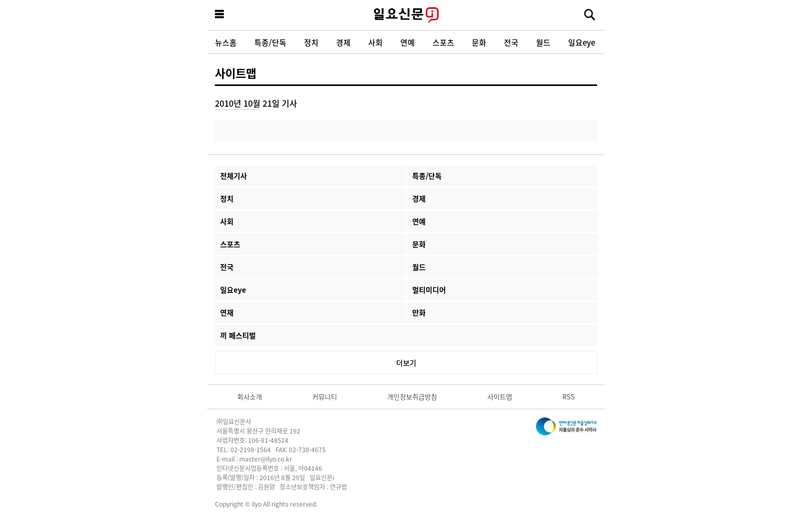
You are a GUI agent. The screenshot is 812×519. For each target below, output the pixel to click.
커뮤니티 (325, 397)
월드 (543, 42)
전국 (511, 42)
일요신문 (406, 15)
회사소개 (250, 397)
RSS (569, 397)
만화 (419, 312)
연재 (227, 312)
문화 (479, 42)
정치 (311, 42)
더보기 (406, 363)
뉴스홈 (226, 42)
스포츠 (443, 42)
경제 (343, 42)
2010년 (228, 103)
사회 (375, 42)
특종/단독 (270, 42)
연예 (408, 42)
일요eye (582, 42)
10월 (252, 103)
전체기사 (234, 176)
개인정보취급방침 (412, 397)
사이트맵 (236, 73)
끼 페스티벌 (238, 335)
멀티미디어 (429, 290)
